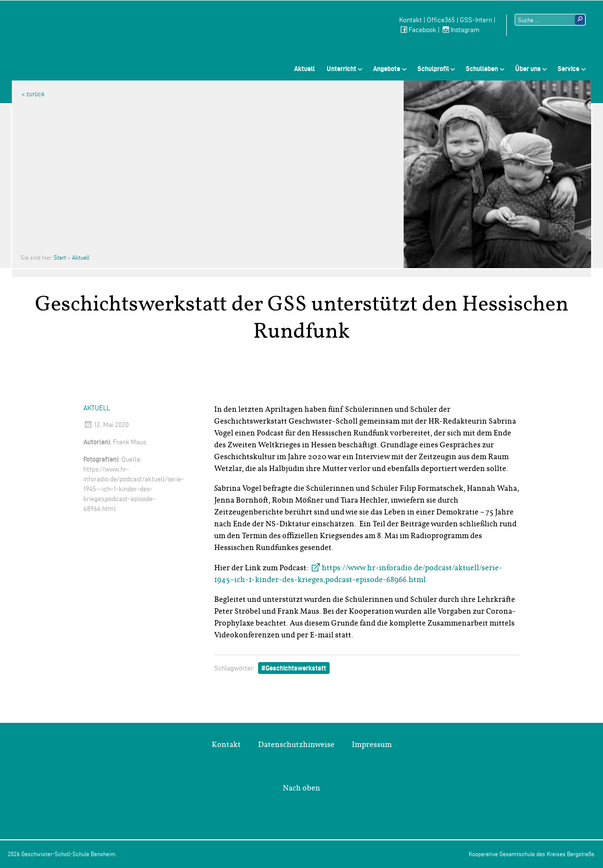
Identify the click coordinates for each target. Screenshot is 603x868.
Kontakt (411, 20)
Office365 (441, 20)
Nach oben (301, 788)
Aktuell (304, 69)
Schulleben (482, 69)
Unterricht (341, 69)
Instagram (460, 30)
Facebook (418, 30)
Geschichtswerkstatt (296, 668)
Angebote (387, 69)
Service (568, 69)
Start (60, 257)
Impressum (372, 745)
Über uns (528, 69)
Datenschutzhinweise (296, 745)
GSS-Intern (476, 20)
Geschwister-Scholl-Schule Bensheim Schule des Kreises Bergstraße (84, 32)
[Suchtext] (550, 20)
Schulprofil (433, 69)
